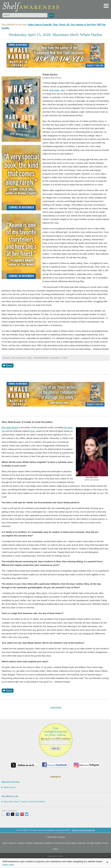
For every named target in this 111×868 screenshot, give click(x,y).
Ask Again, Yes (57, 90)
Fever (32, 431)
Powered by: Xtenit (55, 856)
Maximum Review (10, 782)
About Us (12, 843)
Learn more (8, 865)
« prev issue (55, 707)
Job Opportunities (94, 843)
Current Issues (59, 843)
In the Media (71, 843)
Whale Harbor (10, 787)
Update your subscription (83, 830)
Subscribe (82, 843)
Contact (21, 843)
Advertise (29, 843)
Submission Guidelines (43, 843)
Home (5, 843)
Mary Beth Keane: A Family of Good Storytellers (24, 802)
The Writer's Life (10, 796)
